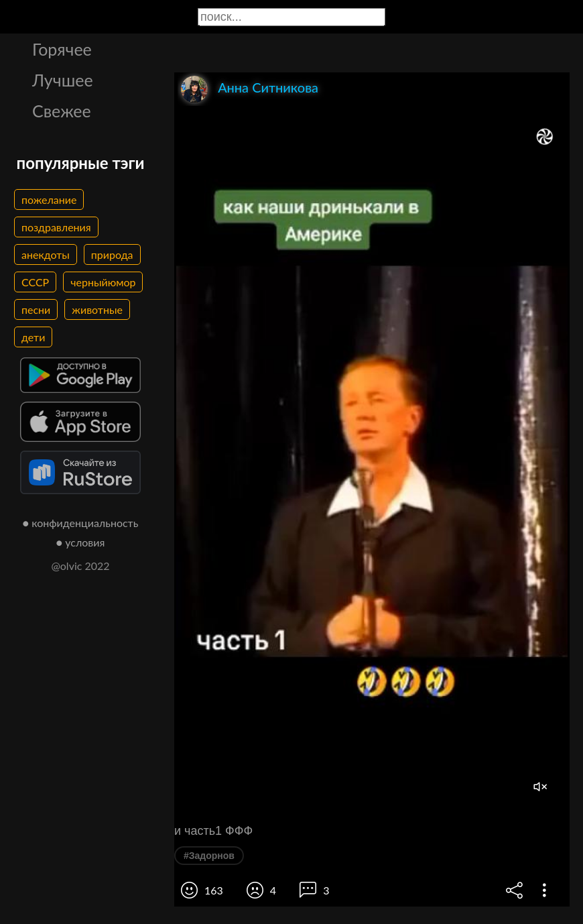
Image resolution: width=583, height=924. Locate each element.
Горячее (62, 49)
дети (33, 337)
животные (97, 309)
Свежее (62, 111)
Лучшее (63, 80)
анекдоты (46, 254)
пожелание (49, 199)
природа (112, 254)
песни (36, 309)
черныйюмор (103, 282)
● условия (81, 542)
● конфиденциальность (81, 523)
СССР (35, 282)
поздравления (56, 227)
